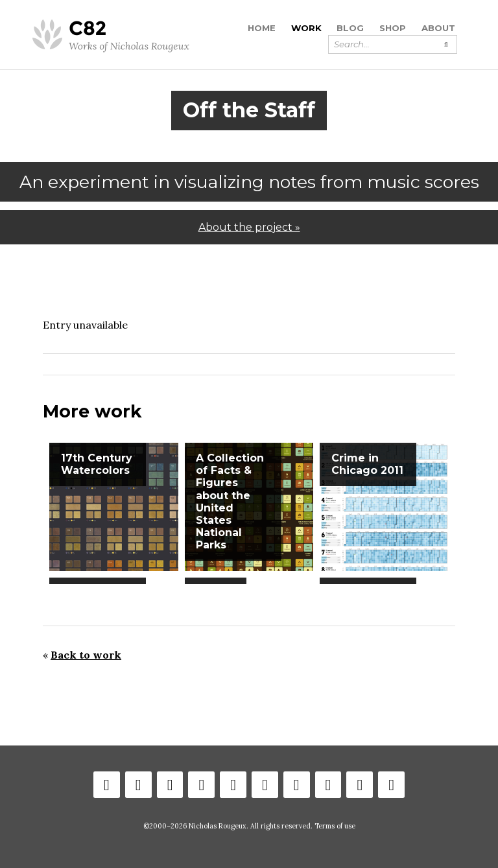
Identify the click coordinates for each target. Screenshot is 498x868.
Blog (350, 28)
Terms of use (335, 826)
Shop (393, 28)
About (438, 28)
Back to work (86, 655)
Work (306, 28)
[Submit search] (446, 44)
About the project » (249, 227)
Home (262, 28)
